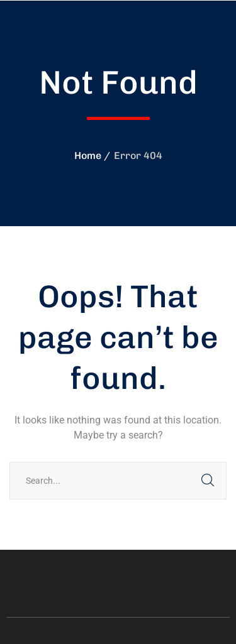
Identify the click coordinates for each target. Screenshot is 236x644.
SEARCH (208, 481)
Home (88, 156)
